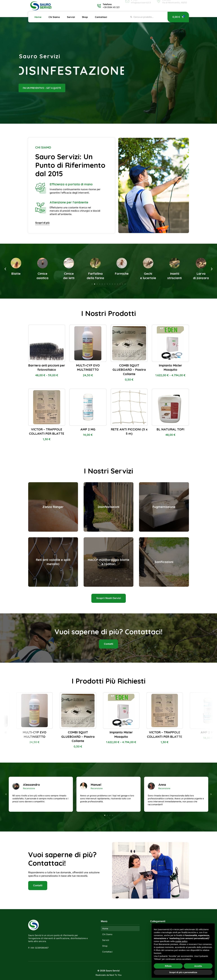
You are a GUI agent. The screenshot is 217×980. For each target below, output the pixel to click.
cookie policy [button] (181, 941)
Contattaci (101, 17)
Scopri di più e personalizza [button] (183, 972)
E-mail (134, 4)
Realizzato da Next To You (109, 975)
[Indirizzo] (159, 6)
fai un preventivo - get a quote (35, 88)
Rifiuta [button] (168, 966)
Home (38, 17)
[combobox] (147, 17)
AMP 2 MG (88, 429)
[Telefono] (99, 6)
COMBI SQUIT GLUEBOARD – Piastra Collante (129, 370)
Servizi (71, 17)
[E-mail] (127, 6)
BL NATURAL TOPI (170, 429)
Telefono (107, 4)
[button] (5, 269)
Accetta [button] (198, 966)
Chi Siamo (54, 17)
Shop (85, 17)
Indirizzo (166, 4)
